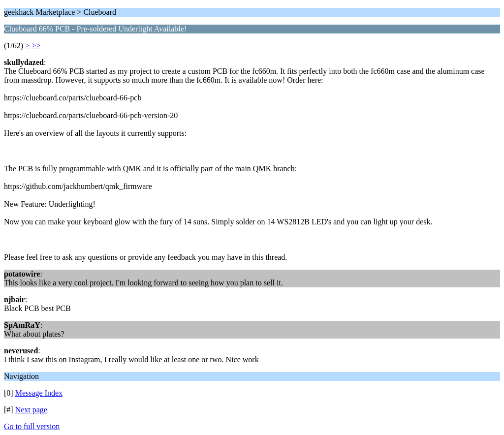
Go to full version (32, 426)
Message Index (39, 393)
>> (36, 46)
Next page (31, 410)
